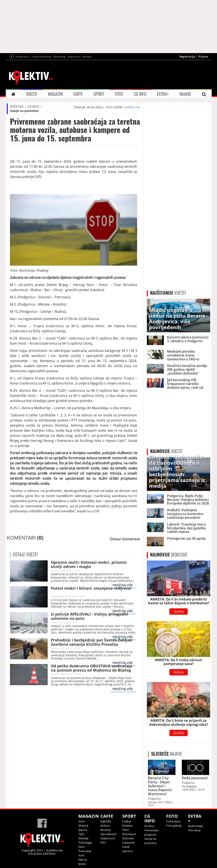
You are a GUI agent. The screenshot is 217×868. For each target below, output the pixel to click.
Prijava (203, 56)
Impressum (74, 57)
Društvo (149, 826)
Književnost (108, 838)
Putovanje (85, 851)
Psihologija (85, 843)
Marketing (59, 57)
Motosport (129, 834)
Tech (81, 834)
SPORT (99, 94)
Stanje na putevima (24, 111)
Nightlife (106, 821)
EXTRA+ (163, 94)
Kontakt (87, 57)
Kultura (105, 826)
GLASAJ (179, 611)
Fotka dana (173, 821)
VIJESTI (32, 94)
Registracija (187, 56)
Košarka (127, 826)
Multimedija (195, 826)
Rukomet (128, 838)
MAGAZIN (55, 94)
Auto (81, 855)
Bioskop (106, 830)
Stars (82, 821)
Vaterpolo (129, 843)
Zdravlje (83, 838)
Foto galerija (174, 826)
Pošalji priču (23, 57)
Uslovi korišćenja (42, 57)
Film (103, 843)
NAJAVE (185, 94)
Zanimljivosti (108, 834)
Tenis (126, 830)
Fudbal (127, 821)
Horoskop (194, 830)
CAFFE (78, 94)
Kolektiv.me (132, 107)
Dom (81, 847)
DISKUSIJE (169, 555)
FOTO (119, 94)
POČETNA (17, 106)
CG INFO (140, 94)
